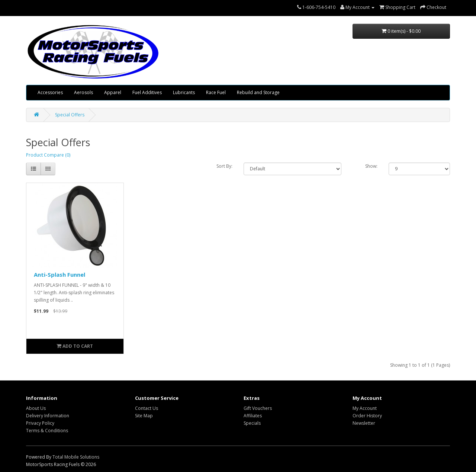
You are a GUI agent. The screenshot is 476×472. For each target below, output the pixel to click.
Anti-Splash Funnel (59, 274)
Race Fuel (216, 92)
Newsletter (364, 423)
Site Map (144, 416)
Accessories (50, 92)
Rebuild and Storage (258, 92)
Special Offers (70, 115)
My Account (365, 408)
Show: (371, 166)
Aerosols (83, 92)
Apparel (113, 92)
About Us (36, 408)
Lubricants (184, 92)
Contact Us (147, 408)
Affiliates (253, 416)
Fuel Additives (147, 92)
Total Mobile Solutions (76, 457)
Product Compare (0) (48, 155)
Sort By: (224, 166)
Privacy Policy (40, 423)
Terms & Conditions (47, 431)
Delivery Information (48, 416)
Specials (252, 423)
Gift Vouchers (258, 408)
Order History (367, 416)
